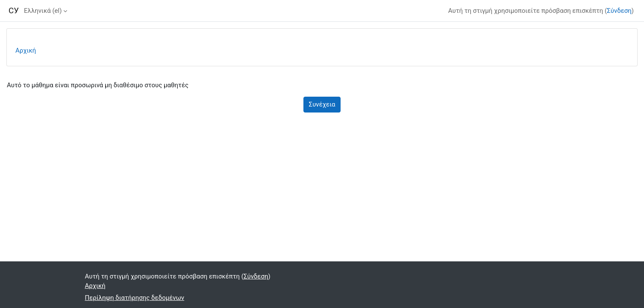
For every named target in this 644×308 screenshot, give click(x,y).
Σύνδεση (619, 11)
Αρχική (26, 50)
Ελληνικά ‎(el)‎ (43, 11)
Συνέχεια (322, 104)
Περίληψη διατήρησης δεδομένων (135, 298)
